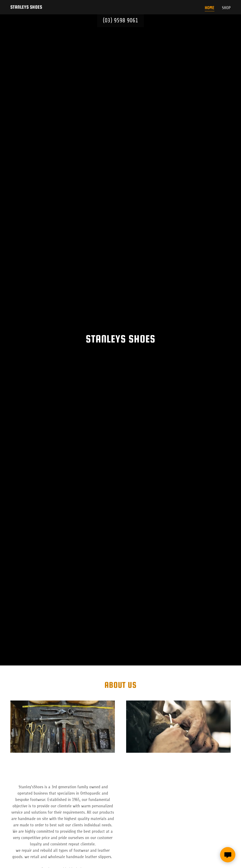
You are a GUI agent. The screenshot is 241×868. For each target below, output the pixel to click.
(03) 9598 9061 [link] (120, 20)
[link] (26, 7)
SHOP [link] (226, 8)
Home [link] (210, 8)
